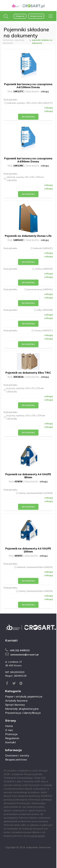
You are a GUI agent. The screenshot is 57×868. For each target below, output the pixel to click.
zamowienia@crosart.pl (24, 655)
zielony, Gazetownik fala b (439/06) (36, 493)
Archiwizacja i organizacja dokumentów (14, 42)
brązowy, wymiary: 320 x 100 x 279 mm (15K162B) (26, 417)
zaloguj (45, 91)
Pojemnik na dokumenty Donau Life (28, 236)
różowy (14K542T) (44, 331)
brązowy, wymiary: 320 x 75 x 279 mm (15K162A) (25, 390)
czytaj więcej (38, 836)
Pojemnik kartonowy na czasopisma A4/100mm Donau (28, 86)
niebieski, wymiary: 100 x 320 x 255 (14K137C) (30, 103)
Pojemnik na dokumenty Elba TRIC (28, 373)
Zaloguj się (20, 16)
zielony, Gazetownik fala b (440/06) (36, 591)
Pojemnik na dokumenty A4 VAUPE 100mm (28, 550)
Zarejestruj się (36, 16)
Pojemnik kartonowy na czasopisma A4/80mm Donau (28, 160)
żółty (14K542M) (45, 310)
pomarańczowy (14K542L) (40, 289)
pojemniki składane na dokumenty (42, 42)
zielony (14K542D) (44, 269)
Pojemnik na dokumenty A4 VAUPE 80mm (28, 476)
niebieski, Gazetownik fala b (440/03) (35, 567)
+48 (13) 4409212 (20, 650)
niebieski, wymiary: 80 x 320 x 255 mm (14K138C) (25, 179)
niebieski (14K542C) (43, 248)
